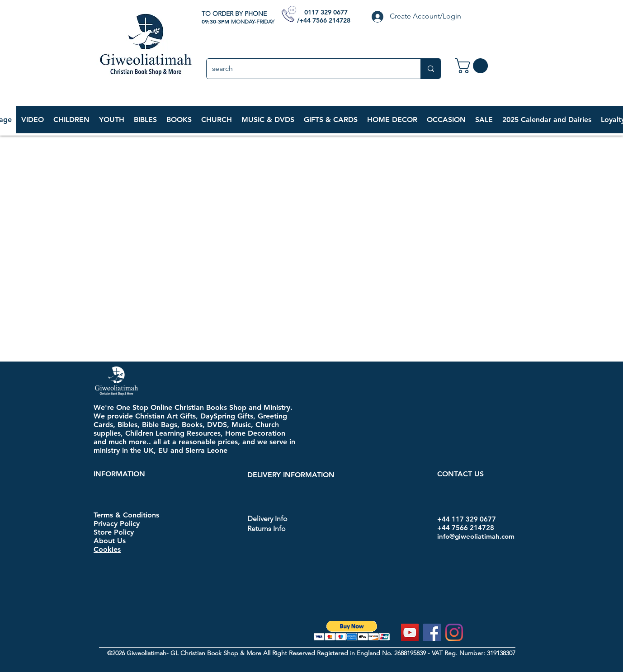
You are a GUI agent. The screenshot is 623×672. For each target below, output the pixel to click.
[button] (71, 120)
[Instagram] (454, 632)
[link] (473, 66)
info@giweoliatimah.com (476, 536)
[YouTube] (410, 632)
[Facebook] (432, 632)
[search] (307, 69)
